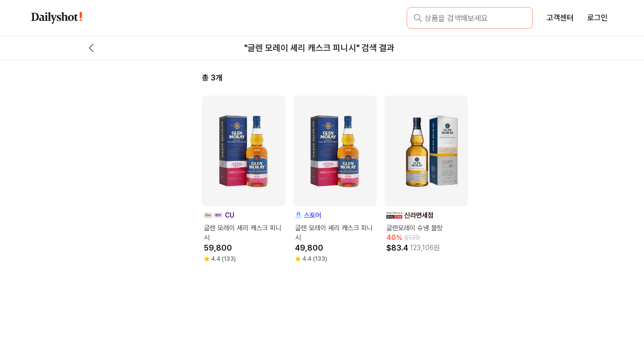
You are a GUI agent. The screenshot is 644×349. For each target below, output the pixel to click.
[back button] (91, 48)
